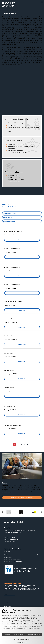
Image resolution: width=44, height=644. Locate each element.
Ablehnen (7, 635)
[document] (22, 621)
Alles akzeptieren (34, 635)
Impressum (16, 640)
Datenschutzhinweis (25, 640)
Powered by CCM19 (22, 642)
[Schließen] (42, 608)
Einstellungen (19, 635)
